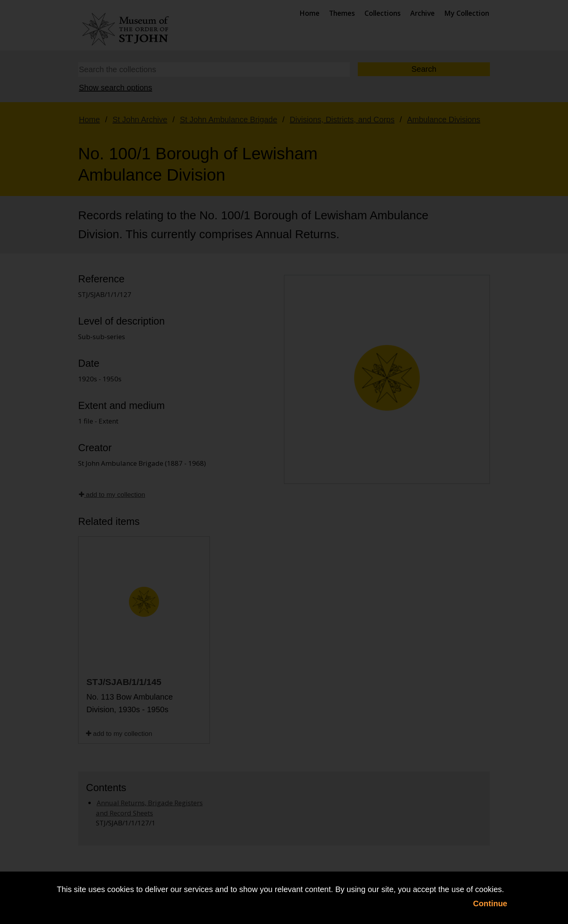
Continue (490, 903)
